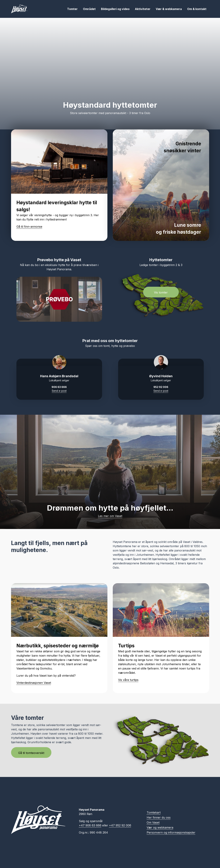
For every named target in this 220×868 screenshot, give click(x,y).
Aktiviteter (143, 9)
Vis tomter (161, 292)
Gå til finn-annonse (29, 227)
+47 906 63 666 (90, 825)
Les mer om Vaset (110, 516)
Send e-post (59, 391)
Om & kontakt (197, 9)
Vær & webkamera (169, 9)
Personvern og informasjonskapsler (171, 832)
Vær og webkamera (160, 827)
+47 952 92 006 (120, 825)
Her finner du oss (159, 817)
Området (89, 9)
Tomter (72, 9)
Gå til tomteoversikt (31, 753)
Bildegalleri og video (115, 9)
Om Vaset (153, 822)
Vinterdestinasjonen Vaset (34, 683)
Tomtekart (154, 812)
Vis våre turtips (128, 680)
